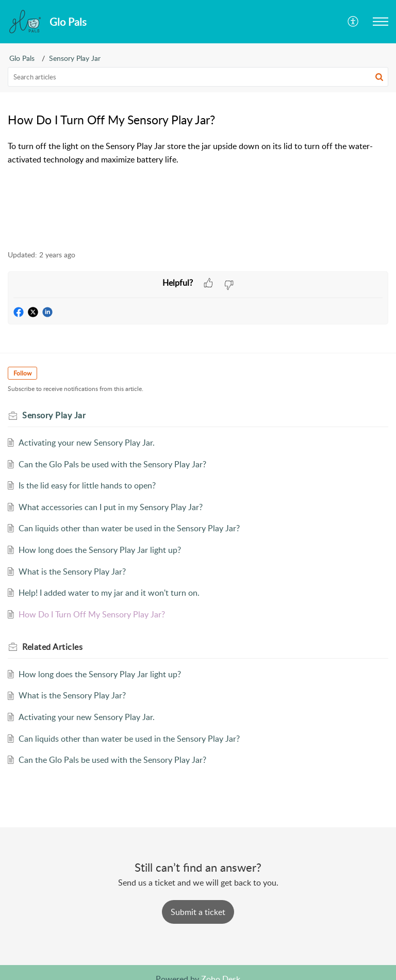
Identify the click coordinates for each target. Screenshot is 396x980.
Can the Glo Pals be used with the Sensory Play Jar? (112, 464)
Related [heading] (52, 647)
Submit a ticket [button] (198, 912)
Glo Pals (22, 58)
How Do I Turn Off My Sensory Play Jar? (92, 614)
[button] (353, 22)
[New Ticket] (198, 912)
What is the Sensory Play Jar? (72, 571)
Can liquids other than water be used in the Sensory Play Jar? (129, 528)
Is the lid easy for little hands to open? (87, 485)
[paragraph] (198, 153)
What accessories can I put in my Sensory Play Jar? (111, 507)
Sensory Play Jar (75, 58)
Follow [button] (22, 373)
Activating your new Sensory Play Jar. (87, 443)
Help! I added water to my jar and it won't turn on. (109, 593)
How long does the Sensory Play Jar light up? (100, 550)
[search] (198, 77)
